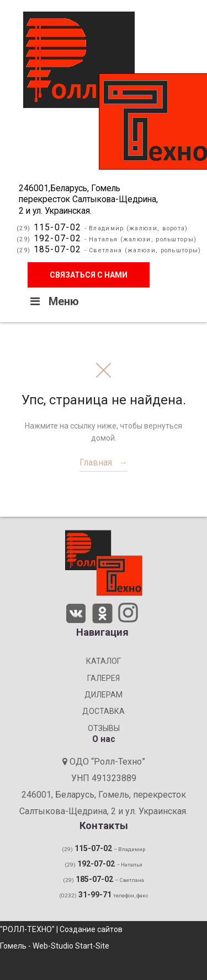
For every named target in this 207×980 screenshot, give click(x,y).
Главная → (104, 462)
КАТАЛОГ (104, 661)
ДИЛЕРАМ (104, 695)
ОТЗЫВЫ (104, 728)
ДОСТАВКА (104, 711)
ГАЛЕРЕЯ (104, 678)
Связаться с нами (89, 275)
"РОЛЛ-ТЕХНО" (27, 929)
